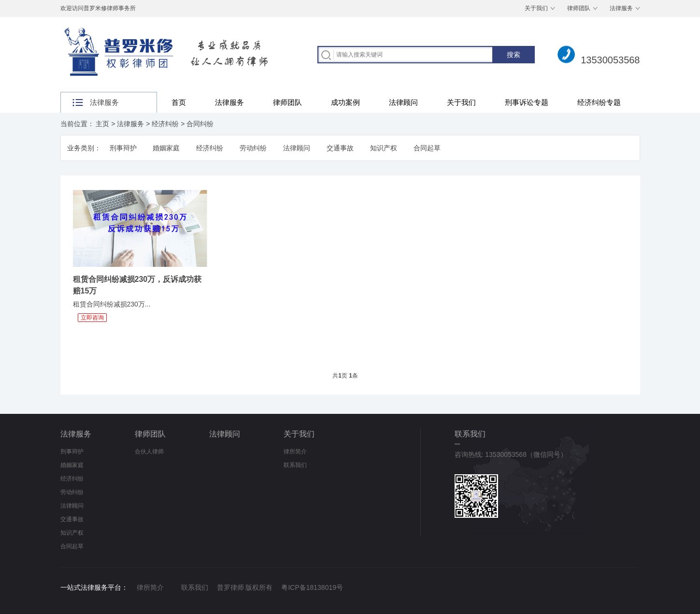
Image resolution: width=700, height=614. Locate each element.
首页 (179, 102)
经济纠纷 (165, 124)
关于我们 (536, 8)
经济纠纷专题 (599, 102)
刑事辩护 (123, 148)
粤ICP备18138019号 (312, 587)
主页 (102, 124)
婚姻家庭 (166, 148)
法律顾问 (403, 102)
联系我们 (295, 465)
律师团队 (579, 8)
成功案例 (345, 102)
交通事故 (340, 148)
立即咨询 (92, 318)
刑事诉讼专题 (527, 102)
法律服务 (621, 8)
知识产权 (384, 148)
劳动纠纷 (253, 148)
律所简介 (295, 452)
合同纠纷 (200, 124)
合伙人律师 (149, 452)
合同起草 (427, 148)
